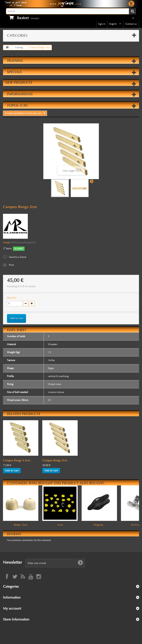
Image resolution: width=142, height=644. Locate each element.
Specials (14, 72)
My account (12, 608)
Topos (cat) (17, 105)
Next (92, 181)
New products (19, 82)
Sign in (102, 24)
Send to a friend (17, 257)
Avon (60, 525)
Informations (20, 94)
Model (7, 242)
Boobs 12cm (21, 525)
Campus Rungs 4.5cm (17, 460)
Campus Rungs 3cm (55, 460)
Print (11, 265)
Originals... (99, 525)
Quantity (12, 298)
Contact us (131, 24)
